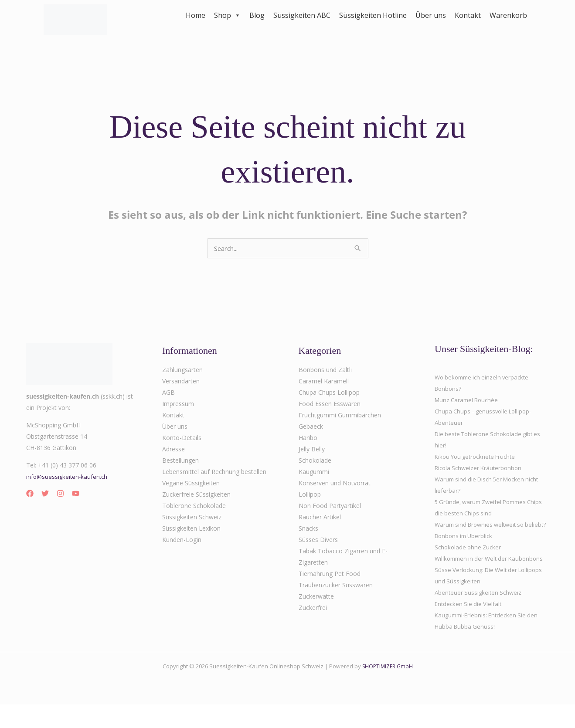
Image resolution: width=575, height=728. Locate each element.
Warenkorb (508, 15)
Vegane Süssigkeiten (191, 484)
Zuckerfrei (313, 608)
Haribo (308, 438)
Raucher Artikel (320, 518)
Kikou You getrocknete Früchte (478, 457)
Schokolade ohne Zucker (470, 559)
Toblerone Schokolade (194, 506)
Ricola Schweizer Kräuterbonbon (480, 469)
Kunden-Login (182, 540)
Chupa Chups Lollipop (329, 393)
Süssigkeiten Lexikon (191, 529)
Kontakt (468, 15)
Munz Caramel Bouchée (469, 401)
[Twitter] (45, 494)
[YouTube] (76, 494)
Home (196, 15)
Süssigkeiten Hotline (373, 15)
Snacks (308, 529)
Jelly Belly (312, 450)
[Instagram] (60, 494)
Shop (227, 15)
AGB (168, 393)
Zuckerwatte (316, 597)
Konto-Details (182, 438)
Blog (257, 15)
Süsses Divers (318, 540)
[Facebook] (30, 494)
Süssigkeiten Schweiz (192, 518)
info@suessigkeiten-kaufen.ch (68, 477)
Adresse (174, 450)
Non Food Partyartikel (330, 506)
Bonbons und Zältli (325, 371)
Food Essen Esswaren (330, 405)
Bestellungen (180, 461)
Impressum (178, 405)
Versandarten (181, 382)
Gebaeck (311, 427)
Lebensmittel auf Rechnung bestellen (214, 472)
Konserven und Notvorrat (335, 484)
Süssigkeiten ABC (302, 15)
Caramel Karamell (324, 382)
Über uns (431, 15)
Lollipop (310, 495)
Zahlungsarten (182, 371)
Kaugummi (314, 472)
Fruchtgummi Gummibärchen (340, 416)
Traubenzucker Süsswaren (336, 586)
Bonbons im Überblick (466, 548)
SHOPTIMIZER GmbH (387, 690)
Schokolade (315, 461)
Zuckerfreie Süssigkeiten (196, 495)
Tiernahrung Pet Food (330, 574)
